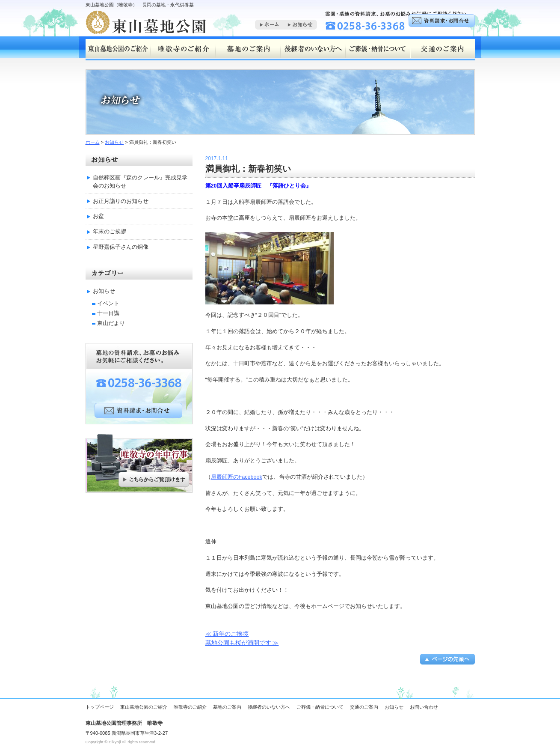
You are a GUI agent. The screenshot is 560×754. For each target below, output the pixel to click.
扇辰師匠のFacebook (237, 477)
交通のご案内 (364, 707)
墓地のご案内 (227, 707)
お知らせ (114, 142)
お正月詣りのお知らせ (121, 201)
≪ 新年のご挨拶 (227, 634)
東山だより (111, 323)
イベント (108, 304)
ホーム (93, 142)
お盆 (98, 216)
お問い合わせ (424, 707)
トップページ (100, 707)
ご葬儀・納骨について (320, 707)
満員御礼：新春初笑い (248, 169)
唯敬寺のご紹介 (190, 707)
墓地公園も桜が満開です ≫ (242, 643)
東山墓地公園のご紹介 (144, 707)
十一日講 (108, 313)
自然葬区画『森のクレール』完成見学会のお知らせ (140, 182)
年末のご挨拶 (110, 232)
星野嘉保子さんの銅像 (121, 247)
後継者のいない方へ (269, 707)
